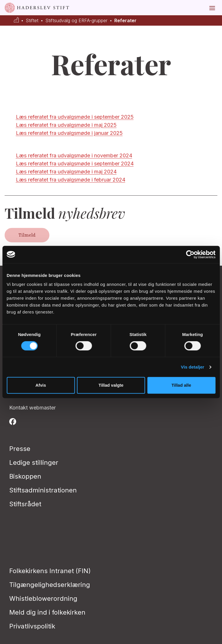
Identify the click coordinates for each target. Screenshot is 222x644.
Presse (20, 449)
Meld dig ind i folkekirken (47, 612)
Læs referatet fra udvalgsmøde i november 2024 (74, 155)
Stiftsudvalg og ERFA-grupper (76, 21)
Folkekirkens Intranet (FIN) (50, 571)
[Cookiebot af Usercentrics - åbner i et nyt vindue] (190, 254)
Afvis (41, 385)
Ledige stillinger (34, 462)
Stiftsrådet (25, 504)
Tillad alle (181, 385)
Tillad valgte (111, 385)
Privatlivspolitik (32, 626)
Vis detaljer (193, 367)
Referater (125, 21)
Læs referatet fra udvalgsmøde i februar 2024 (71, 180)
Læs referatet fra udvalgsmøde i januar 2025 (69, 133)
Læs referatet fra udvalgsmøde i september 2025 (75, 117)
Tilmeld (27, 235)
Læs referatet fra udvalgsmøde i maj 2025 (66, 125)
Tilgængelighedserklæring (50, 585)
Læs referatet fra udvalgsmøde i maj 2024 (66, 172)
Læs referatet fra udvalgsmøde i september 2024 (75, 164)
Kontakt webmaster (32, 408)
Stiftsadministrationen (43, 490)
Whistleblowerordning (43, 598)
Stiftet (32, 21)
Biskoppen (25, 476)
